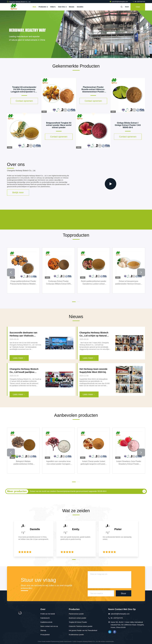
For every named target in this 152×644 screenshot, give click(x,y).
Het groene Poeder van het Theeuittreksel (83, 630)
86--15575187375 (139, 2)
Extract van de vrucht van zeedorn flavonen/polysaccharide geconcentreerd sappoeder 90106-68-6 (68, 491)
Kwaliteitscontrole (46, 622)
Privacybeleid (45, 635)
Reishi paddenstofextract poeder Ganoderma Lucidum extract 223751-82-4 (94, 283)
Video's (53, 7)
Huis (34, 7)
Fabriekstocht (45, 618)
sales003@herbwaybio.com (119, 2)
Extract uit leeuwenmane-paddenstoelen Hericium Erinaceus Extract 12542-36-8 (129, 283)
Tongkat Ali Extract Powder (78, 622)
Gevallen (80, 7)
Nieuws (72, 7)
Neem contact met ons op (49, 626)
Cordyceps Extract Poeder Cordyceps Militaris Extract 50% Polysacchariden (58, 283)
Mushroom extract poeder (78, 618)
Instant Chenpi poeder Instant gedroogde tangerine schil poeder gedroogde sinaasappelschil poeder (94, 463)
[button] (11, 272)
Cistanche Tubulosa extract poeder (81, 626)
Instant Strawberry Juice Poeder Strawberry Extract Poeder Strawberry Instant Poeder (129, 463)
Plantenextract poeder (76, 614)
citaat (138, 7)
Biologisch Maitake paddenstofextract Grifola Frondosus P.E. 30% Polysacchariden (23, 463)
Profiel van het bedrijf (48, 614)
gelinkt (110, 632)
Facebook (115, 632)
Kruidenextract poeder (76, 635)
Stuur (124, 593)
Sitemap (43, 630)
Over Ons (62, 7)
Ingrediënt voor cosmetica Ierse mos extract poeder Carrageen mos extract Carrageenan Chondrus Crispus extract (58, 463)
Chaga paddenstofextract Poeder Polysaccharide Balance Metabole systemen (23, 283)
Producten (43, 7)
